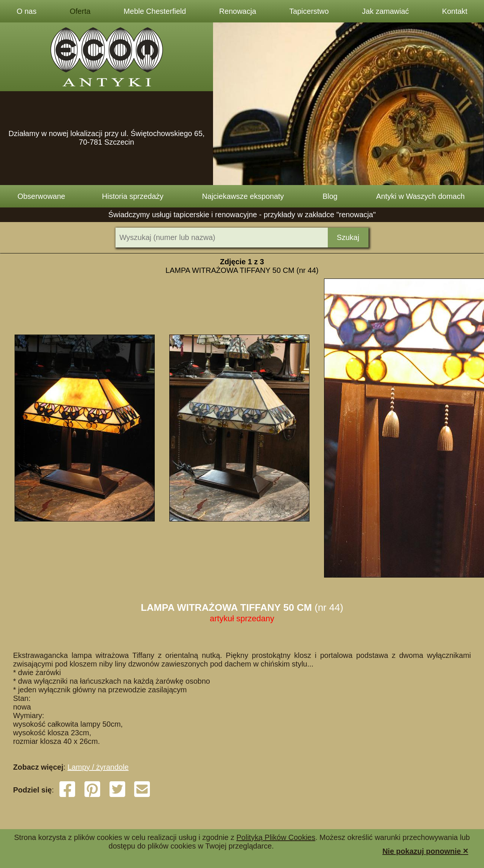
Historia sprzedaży (133, 196)
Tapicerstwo (309, 11)
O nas (26, 11)
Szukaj (348, 237)
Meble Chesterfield (155, 11)
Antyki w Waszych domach (420, 196)
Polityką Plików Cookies (276, 837)
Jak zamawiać (385, 11)
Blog (330, 196)
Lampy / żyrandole (98, 767)
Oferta (80, 11)
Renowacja (238, 11)
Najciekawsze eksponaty (243, 196)
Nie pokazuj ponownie (425, 851)
